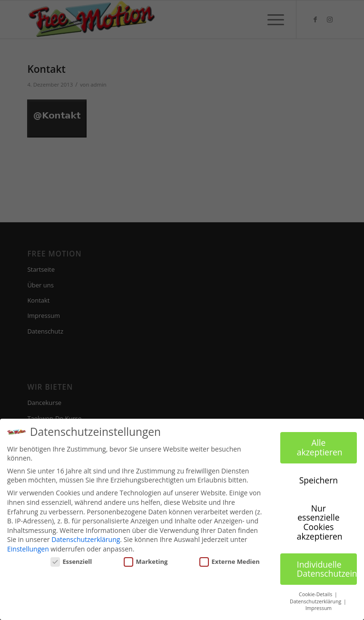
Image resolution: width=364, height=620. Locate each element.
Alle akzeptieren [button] (320, 447)
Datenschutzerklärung (86, 539)
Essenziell (71, 561)
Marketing (146, 561)
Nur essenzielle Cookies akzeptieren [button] (320, 522)
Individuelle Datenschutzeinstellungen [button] (327, 569)
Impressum (319, 608)
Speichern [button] (319, 480)
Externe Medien (230, 561)
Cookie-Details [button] (316, 594)
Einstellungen (28, 549)
